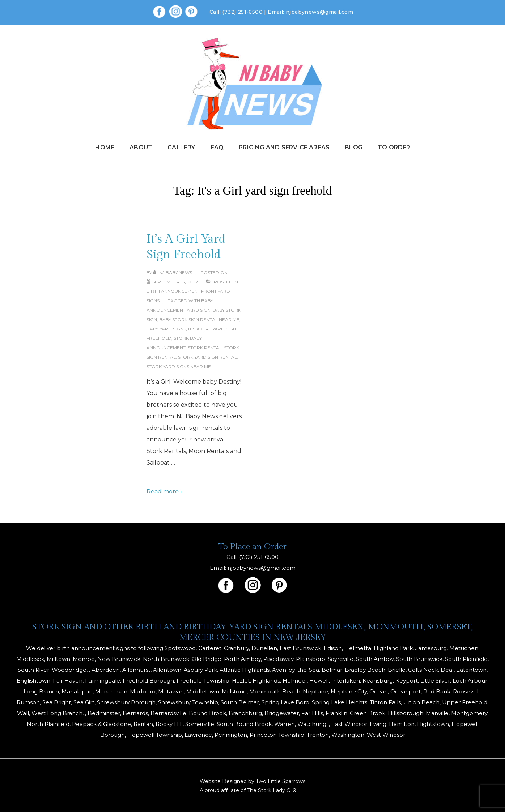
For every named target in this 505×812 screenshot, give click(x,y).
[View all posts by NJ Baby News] (173, 272)
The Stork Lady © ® (272, 790)
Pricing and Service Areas (284, 147)
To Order (394, 147)
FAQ (217, 147)
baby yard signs (166, 329)
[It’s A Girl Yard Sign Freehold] (175, 282)
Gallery (181, 147)
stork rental (205, 348)
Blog (354, 147)
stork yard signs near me (179, 366)
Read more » (165, 492)
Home (105, 147)
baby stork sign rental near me (199, 319)
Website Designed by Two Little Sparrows (252, 781)
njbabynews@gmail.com (319, 12)
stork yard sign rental (207, 357)
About (141, 147)
